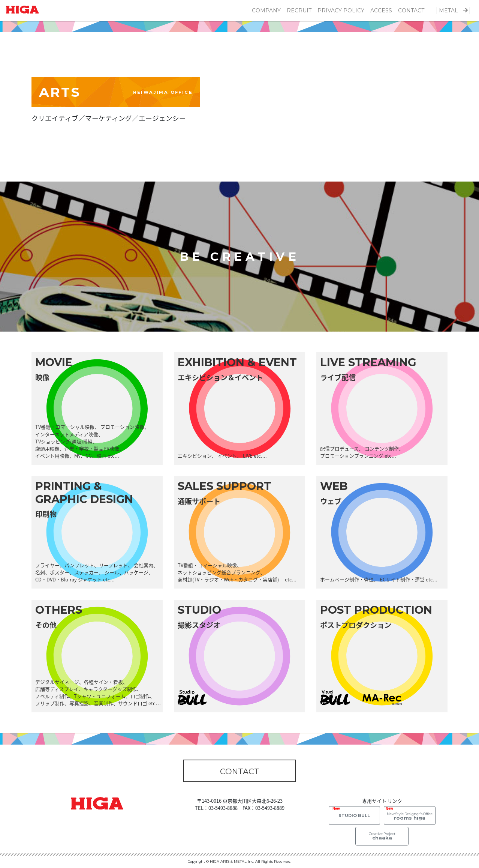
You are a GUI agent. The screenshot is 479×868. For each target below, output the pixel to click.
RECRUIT (299, 11)
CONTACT (411, 11)
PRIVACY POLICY (341, 11)
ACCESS (381, 11)
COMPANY (266, 11)
